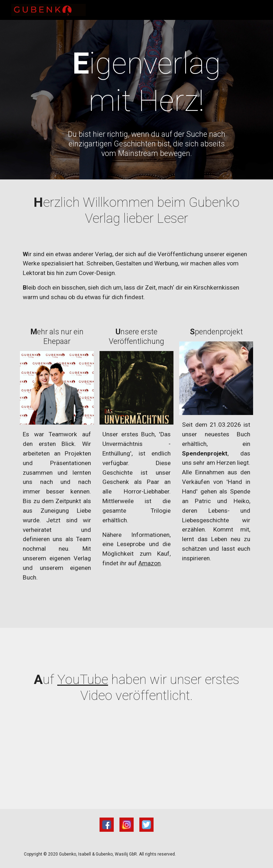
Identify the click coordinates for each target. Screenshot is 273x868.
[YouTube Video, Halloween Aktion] (136, 762)
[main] (146, 82)
